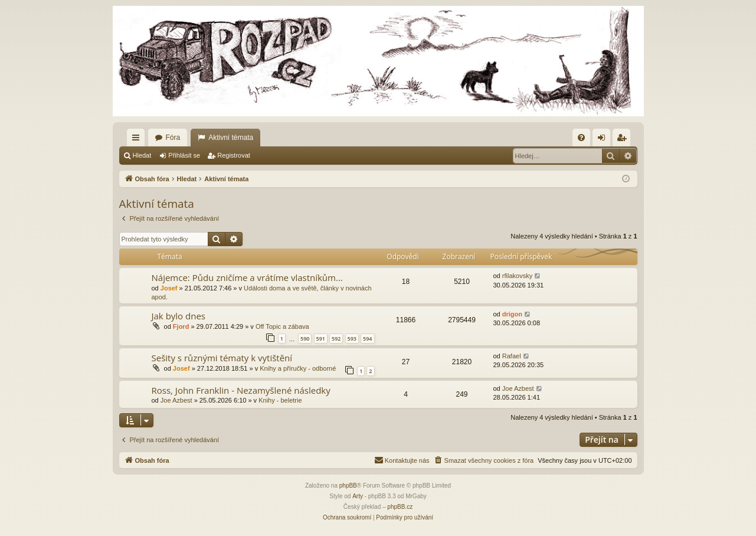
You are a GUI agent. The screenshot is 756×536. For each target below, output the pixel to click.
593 (352, 339)
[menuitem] (581, 138)
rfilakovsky (517, 276)
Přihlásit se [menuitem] (603, 140)
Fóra (173, 138)
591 (321, 339)
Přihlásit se (184, 155)
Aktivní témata (231, 138)
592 (336, 339)
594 (367, 339)
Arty (358, 496)
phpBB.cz (400, 507)
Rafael (512, 356)
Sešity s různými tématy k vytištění (222, 358)
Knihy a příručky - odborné (298, 368)
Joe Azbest (176, 400)
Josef (169, 288)
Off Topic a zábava (282, 326)
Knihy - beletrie (280, 400)
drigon (512, 314)
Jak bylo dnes (179, 316)
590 (305, 339)
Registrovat (234, 155)
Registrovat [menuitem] (624, 140)
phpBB (348, 486)
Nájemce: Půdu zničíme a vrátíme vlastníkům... (247, 277)
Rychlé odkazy (138, 140)
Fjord (181, 326)
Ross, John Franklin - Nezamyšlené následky (241, 390)
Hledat (142, 155)
